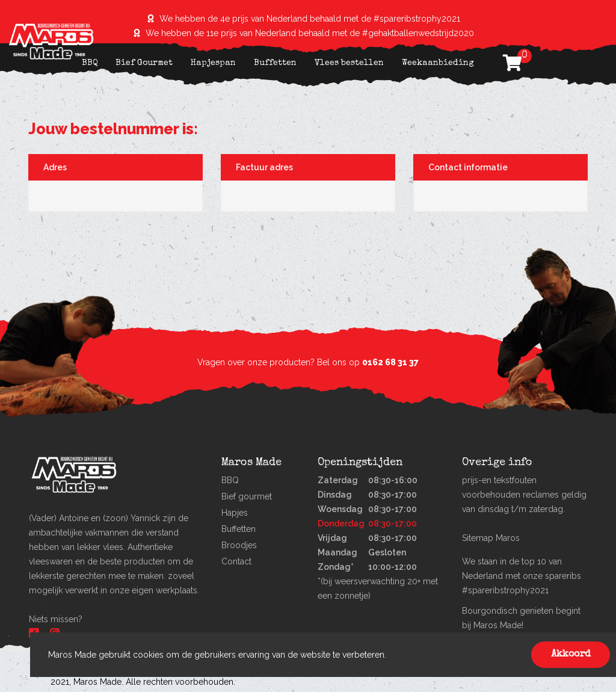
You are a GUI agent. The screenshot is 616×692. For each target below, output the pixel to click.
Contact (236, 561)
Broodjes (239, 545)
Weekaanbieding (438, 63)
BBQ (90, 63)
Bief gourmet (247, 496)
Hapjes (235, 513)
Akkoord (571, 655)
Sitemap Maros (491, 538)
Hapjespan (213, 63)
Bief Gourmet (144, 63)
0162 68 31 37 (390, 362)
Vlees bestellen (349, 63)
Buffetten (275, 63)
